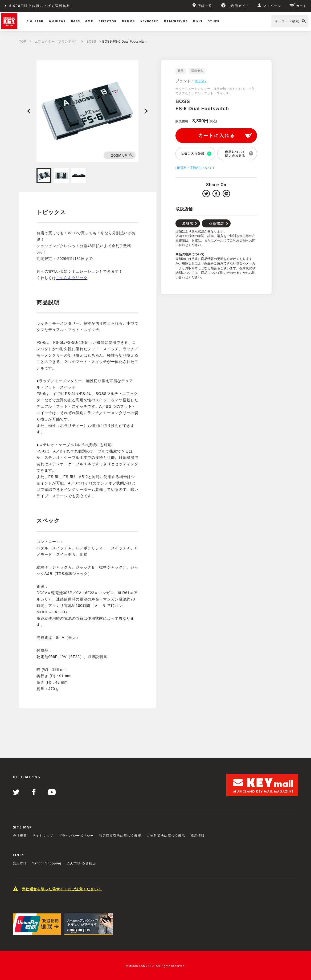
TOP (23, 42)
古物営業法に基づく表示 (166, 836)
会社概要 (20, 836)
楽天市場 (20, 863)
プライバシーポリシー (76, 836)
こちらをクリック (72, 278)
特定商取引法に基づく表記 (120, 836)
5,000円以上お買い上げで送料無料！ (42, 6)
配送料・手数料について (195, 168)
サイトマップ (43, 836)
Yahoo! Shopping (47, 863)
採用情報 (198, 836)
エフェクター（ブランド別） (56, 42)
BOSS (91, 42)
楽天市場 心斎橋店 (81, 863)
